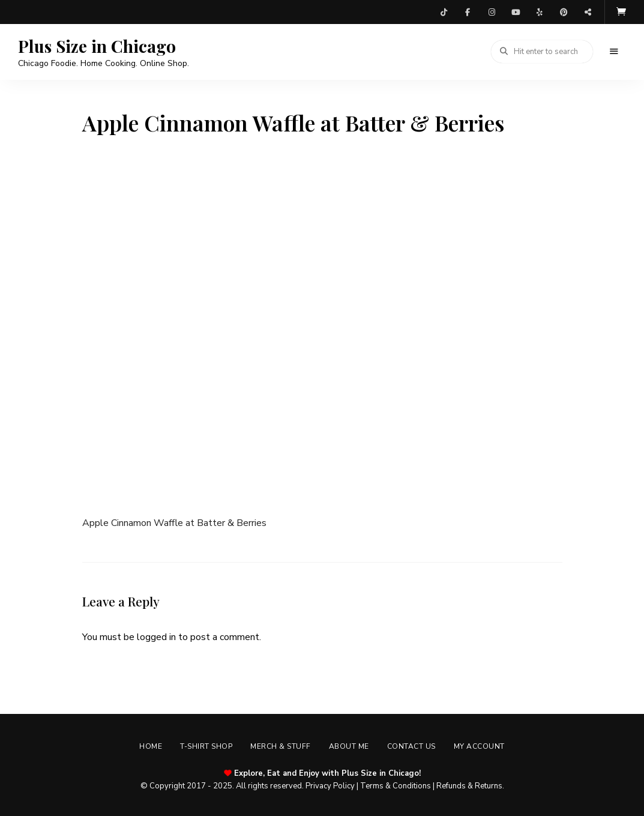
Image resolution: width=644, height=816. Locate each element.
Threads (588, 12)
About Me (349, 746)
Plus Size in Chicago (97, 46)
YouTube (516, 12)
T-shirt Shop (206, 746)
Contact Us (411, 746)
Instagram (492, 12)
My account (479, 746)
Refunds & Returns (469, 786)
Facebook (468, 12)
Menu (614, 52)
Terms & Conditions (396, 786)
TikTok (444, 12)
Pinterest (564, 12)
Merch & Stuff (281, 746)
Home (151, 746)
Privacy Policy (330, 786)
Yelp (540, 12)
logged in (156, 637)
